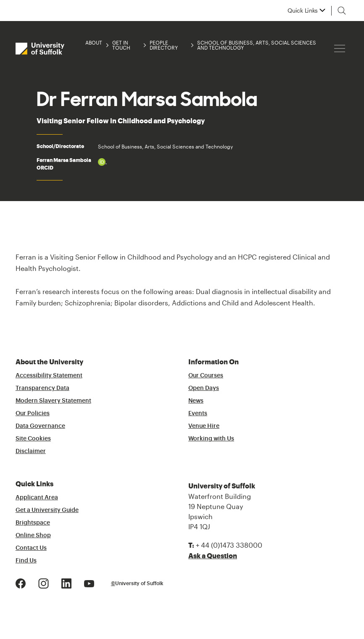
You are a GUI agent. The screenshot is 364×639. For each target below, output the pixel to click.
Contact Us (31, 548)
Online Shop (33, 536)
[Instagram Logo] (44, 582)
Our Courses (206, 376)
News (196, 401)
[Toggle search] (342, 11)
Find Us (26, 561)
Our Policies (33, 414)
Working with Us (211, 439)
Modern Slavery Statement (53, 401)
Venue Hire (204, 426)
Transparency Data (42, 388)
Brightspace (33, 523)
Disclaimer (31, 451)
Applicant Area (37, 498)
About (94, 43)
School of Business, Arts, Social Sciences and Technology (257, 45)
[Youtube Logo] (89, 582)
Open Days (204, 388)
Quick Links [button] (303, 11)
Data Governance (40, 426)
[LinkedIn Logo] (66, 582)
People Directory (164, 45)
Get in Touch (121, 45)
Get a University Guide (47, 510)
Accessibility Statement (49, 376)
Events (198, 414)
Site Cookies (33, 439)
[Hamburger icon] (340, 49)
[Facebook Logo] (21, 582)
